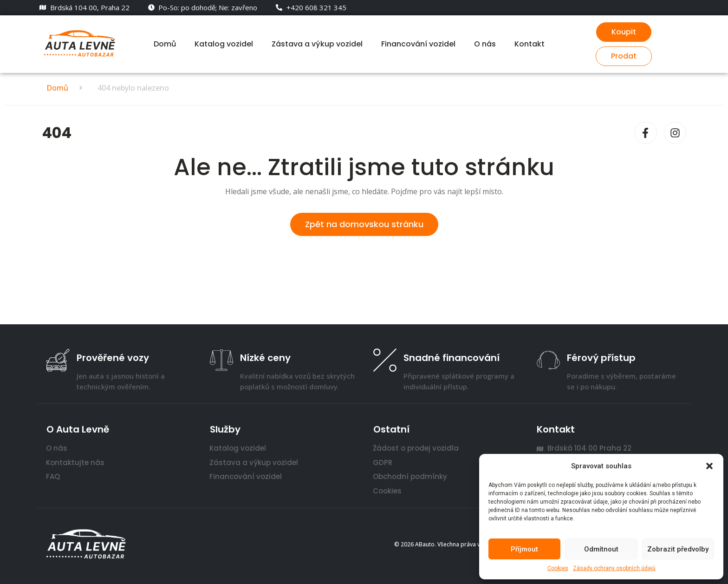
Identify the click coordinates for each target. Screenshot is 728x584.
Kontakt (530, 44)
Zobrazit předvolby (678, 549)
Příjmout (524, 549)
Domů (165, 44)
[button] (709, 466)
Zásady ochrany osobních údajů (614, 568)
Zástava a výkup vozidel (317, 44)
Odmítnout (601, 549)
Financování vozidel (418, 44)
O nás (485, 44)
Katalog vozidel (224, 44)
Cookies (558, 568)
